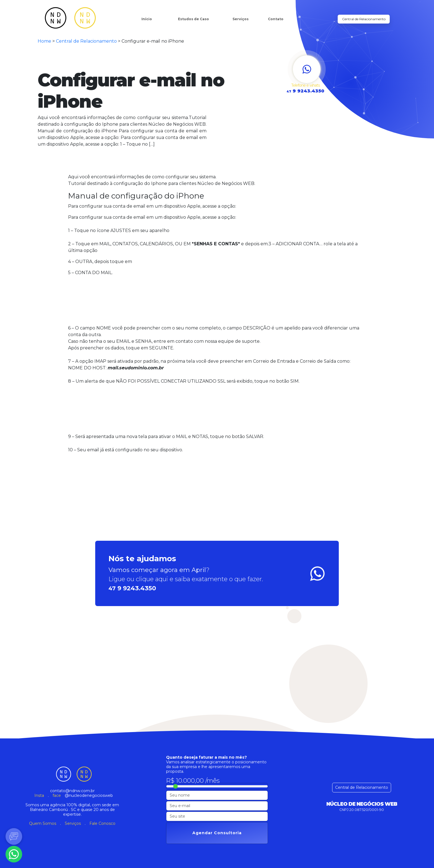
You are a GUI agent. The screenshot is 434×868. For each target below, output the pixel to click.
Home (44, 41)
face (57, 795)
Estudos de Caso (193, 19)
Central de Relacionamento (364, 19)
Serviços (241, 19)
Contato (276, 19)
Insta (39, 795)
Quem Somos (43, 823)
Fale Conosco (102, 823)
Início (147, 19)
